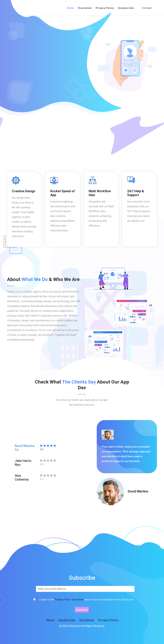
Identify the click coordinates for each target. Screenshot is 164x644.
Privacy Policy (105, 8)
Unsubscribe (126, 8)
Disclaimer (85, 8)
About (50, 620)
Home (71, 8)
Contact (147, 8)
